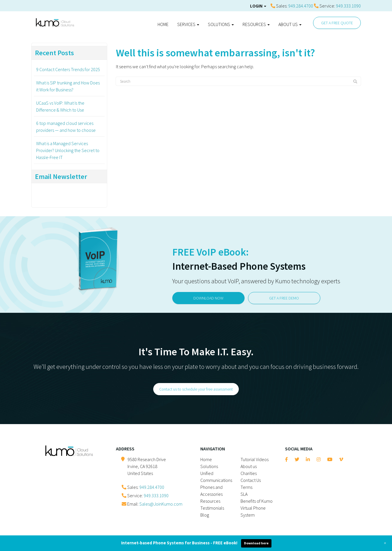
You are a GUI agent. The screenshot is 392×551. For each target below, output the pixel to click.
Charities (249, 473)
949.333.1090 (348, 6)
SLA (244, 494)
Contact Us (251, 480)
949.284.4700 (301, 6)
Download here (256, 543)
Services (188, 24)
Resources (256, 24)
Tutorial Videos (255, 459)
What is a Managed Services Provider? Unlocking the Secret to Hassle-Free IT (68, 150)
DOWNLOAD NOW (208, 298)
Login (258, 6)
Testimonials (212, 508)
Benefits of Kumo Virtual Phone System (257, 508)
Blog (205, 515)
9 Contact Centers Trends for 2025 (68, 69)
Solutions (221, 24)
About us (290, 24)
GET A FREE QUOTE (337, 23)
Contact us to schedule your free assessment (196, 389)
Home (163, 24)
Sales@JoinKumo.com (161, 504)
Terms (246, 487)
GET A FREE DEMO (284, 298)
